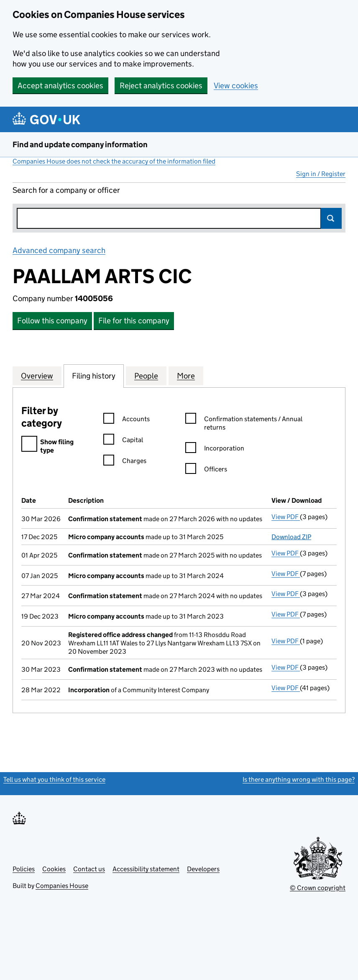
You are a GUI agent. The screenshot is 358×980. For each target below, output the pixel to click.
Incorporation (215, 449)
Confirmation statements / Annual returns (244, 423)
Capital (123, 441)
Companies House (62, 886)
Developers (203, 869)
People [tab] (146, 376)
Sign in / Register (321, 174)
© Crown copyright (318, 888)
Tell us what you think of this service (54, 779)
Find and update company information (80, 145)
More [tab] (186, 376)
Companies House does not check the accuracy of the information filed (114, 161)
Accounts (127, 420)
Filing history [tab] (94, 376)
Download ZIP (291, 537)
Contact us (89, 869)
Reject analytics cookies (161, 86)
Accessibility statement (146, 869)
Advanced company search (59, 250)
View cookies (236, 86)
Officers (206, 470)
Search (331, 218)
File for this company (134, 321)
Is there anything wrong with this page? (299, 779)
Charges (125, 462)
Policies (24, 869)
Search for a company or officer (66, 190)
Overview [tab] (37, 376)
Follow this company (52, 321)
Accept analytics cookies (60, 86)
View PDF (286, 517)
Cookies (54, 869)
